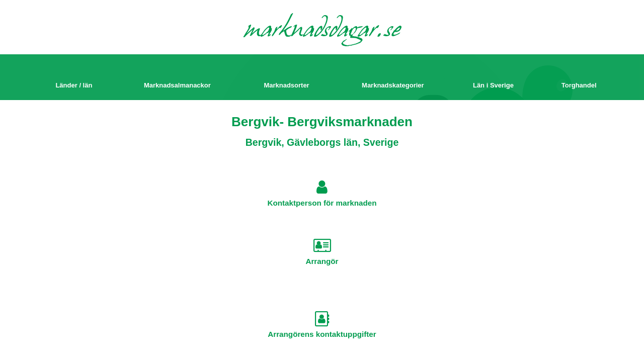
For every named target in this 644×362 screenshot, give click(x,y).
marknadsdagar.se (322, 31)
